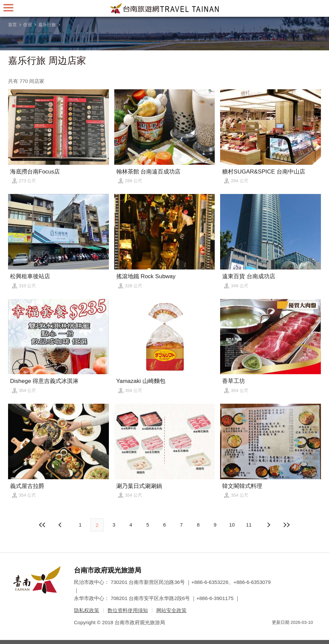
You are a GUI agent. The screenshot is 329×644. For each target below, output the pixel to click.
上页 (268, 525)
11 (249, 525)
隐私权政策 (87, 610)
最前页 (42, 525)
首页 (12, 25)
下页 (61, 525)
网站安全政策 (171, 610)
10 (232, 525)
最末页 (287, 525)
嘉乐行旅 (47, 25)
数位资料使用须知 (128, 610)
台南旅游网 (165, 8)
